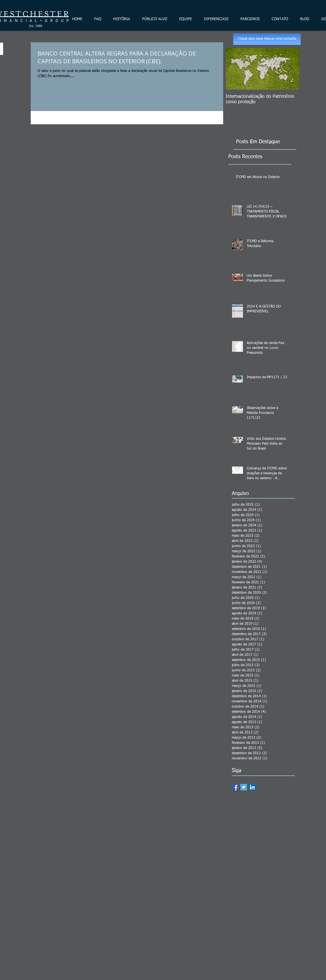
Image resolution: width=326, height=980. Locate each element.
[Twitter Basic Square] (244, 787)
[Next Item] (290, 69)
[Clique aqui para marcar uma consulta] (267, 39)
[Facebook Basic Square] (235, 787)
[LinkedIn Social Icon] (252, 787)
